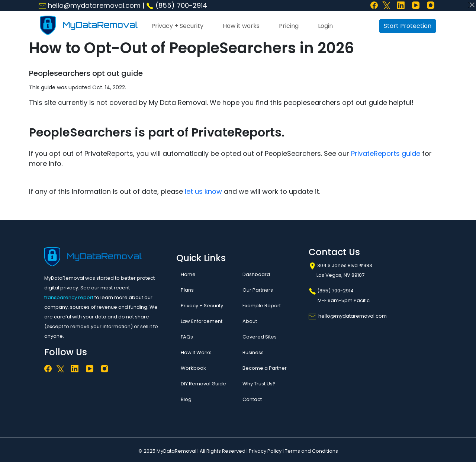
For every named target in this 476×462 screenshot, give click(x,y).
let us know (203, 191)
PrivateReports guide (386, 153)
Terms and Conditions (311, 451)
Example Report (262, 306)
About (250, 321)
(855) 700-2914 (177, 5)
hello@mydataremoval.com (90, 5)
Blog (186, 399)
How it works (241, 26)
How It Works (196, 352)
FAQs (187, 337)
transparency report (69, 297)
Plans (187, 290)
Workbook (193, 368)
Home (188, 274)
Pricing (289, 26)
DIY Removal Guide (203, 384)
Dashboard (256, 274)
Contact (252, 399)
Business (253, 352)
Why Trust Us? (259, 384)
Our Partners (258, 290)
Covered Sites (260, 337)
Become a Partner (265, 368)
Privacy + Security (177, 26)
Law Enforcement (202, 321)
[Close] (471, 5)
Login (325, 26)
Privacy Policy (265, 451)
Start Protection (408, 26)
